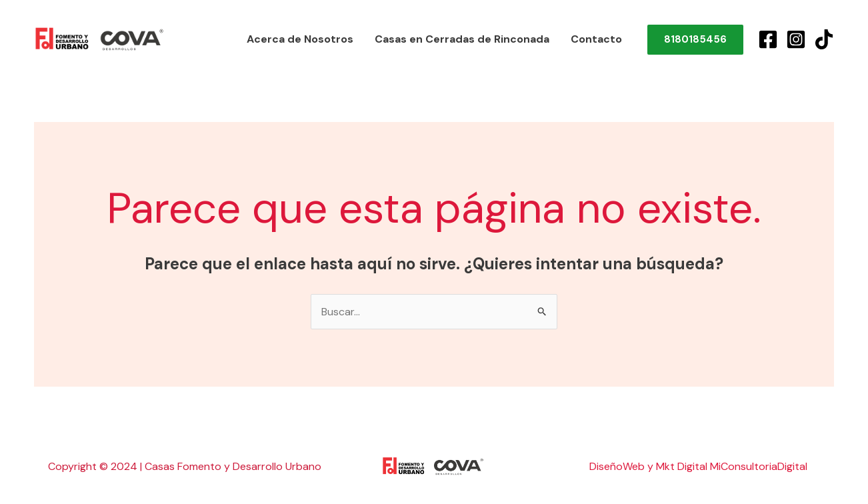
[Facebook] (768, 39)
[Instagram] (796, 39)
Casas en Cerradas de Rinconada (462, 39)
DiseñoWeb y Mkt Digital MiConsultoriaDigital (698, 466)
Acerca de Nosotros (300, 39)
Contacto (596, 39)
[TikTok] (824, 39)
